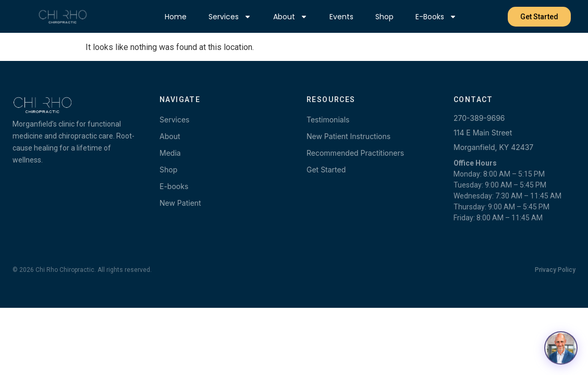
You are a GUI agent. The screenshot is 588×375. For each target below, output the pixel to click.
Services (230, 17)
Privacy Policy (555, 270)
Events (341, 17)
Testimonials (328, 120)
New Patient (180, 203)
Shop (384, 17)
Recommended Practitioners (355, 153)
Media (170, 153)
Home (176, 17)
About (290, 17)
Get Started (326, 170)
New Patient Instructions (348, 136)
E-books (436, 17)
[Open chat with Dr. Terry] (561, 348)
